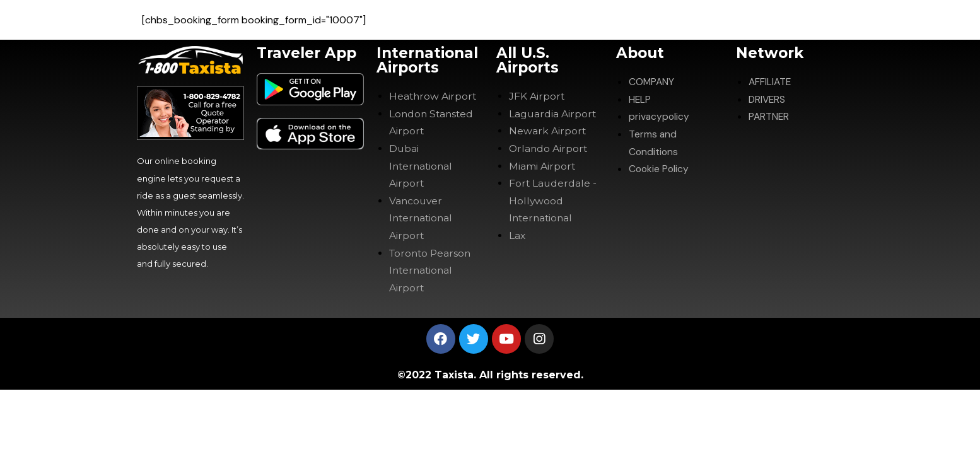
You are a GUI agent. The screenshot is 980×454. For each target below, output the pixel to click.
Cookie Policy (660, 167)
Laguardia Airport (553, 113)
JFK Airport (537, 96)
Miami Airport (542, 165)
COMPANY (652, 82)
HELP (640, 99)
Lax (517, 234)
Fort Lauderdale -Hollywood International (553, 199)
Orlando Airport (549, 148)
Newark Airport (548, 131)
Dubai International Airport (422, 165)
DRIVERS (768, 99)
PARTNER (769, 116)
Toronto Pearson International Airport (432, 268)
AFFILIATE (771, 82)
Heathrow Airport (434, 96)
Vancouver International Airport (422, 216)
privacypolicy (660, 116)
